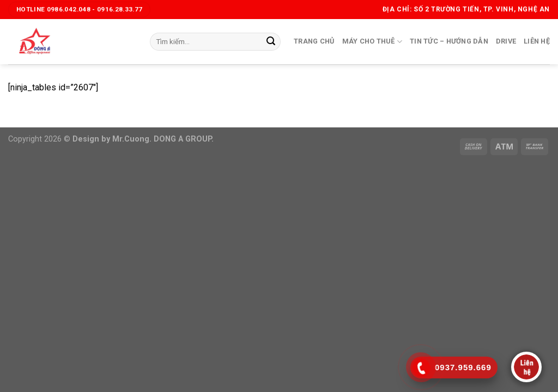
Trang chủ (314, 41)
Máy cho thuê (372, 42)
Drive (506, 41)
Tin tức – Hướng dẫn (449, 41)
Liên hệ (537, 41)
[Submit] (271, 42)
